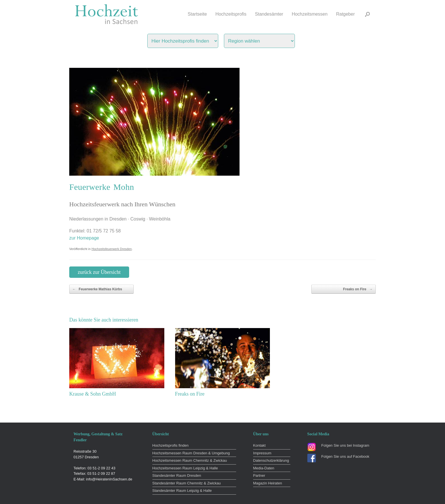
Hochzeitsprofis (231, 14)
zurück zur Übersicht (99, 272)
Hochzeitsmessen (310, 14)
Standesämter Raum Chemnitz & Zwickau (187, 483)
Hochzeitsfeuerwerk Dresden (112, 249)
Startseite (197, 14)
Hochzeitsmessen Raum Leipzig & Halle (185, 468)
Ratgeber (345, 14)
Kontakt (259, 445)
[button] (367, 14)
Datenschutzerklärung (271, 460)
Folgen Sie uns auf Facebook (345, 456)
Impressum (262, 453)
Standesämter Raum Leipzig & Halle (182, 491)
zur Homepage (84, 238)
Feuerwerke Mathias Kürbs (97, 289)
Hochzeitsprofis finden (171, 445)
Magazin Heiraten (268, 483)
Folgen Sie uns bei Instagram (345, 445)
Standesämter (269, 14)
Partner (259, 475)
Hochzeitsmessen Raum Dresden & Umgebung (191, 453)
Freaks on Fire (358, 289)
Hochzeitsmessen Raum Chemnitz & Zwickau (190, 460)
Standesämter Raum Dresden (177, 475)
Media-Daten (264, 468)
